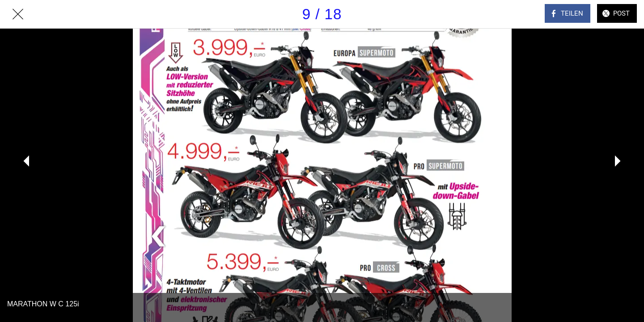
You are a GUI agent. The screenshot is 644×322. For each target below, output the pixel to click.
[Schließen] (18, 14)
